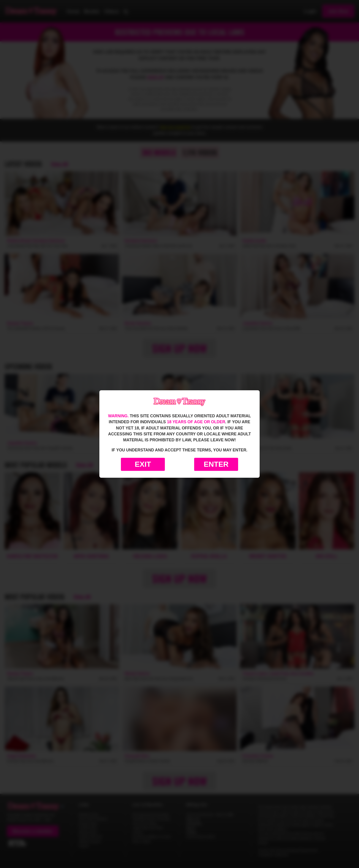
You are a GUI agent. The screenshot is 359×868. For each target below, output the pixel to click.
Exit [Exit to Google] (143, 464)
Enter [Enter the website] (216, 464)
